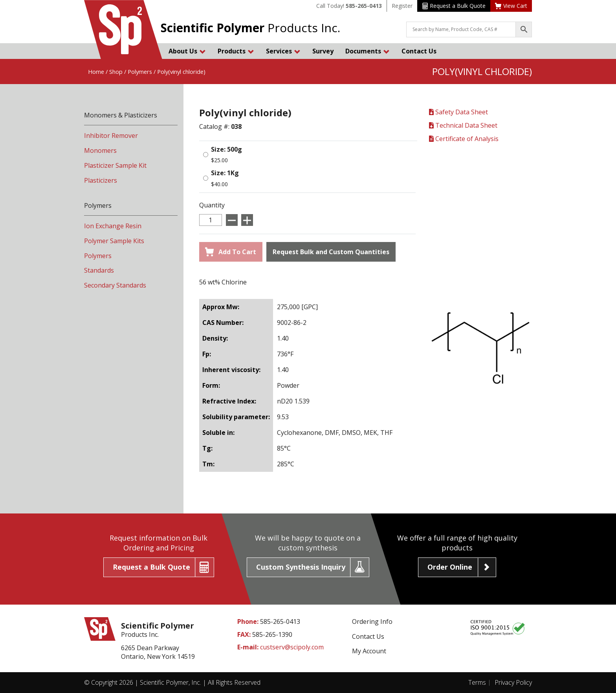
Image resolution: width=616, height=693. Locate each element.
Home (96, 71)
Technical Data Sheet (463, 125)
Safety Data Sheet (458, 112)
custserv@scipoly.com (292, 647)
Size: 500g (226, 149)
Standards (99, 270)
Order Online (450, 567)
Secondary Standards (115, 285)
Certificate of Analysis (464, 139)
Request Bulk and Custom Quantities (331, 252)
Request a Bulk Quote (454, 6)
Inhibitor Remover (111, 136)
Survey (323, 51)
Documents (368, 51)
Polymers (140, 71)
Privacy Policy (513, 682)
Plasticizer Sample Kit (115, 165)
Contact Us (419, 51)
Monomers (100, 150)
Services (283, 51)
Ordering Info (372, 621)
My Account (369, 651)
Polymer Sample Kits (114, 241)
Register (402, 6)
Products (236, 51)
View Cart (511, 6)
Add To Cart (231, 252)
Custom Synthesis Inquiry (301, 567)
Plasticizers (101, 180)
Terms (477, 682)
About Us (187, 51)
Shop (116, 71)
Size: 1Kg (225, 173)
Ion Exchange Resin (113, 226)
